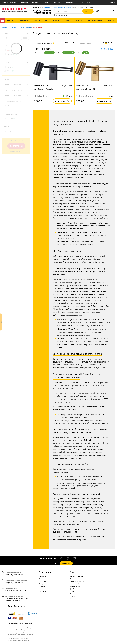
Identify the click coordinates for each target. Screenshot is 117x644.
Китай (10, 132)
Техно (10, 67)
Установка (56, 2)
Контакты (91, 2)
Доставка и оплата (10, 2)
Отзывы (45, 2)
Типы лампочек (75, 599)
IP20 (9, 106)
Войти (112, 2)
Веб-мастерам (75, 586)
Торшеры (12, 54)
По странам (43, 581)
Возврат (35, 2)
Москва (47, 7)
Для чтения (69, 53)
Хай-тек (10, 71)
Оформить (66, 563)
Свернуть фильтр (44, 43)
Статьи (72, 596)
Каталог (2, 21)
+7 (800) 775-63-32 (42, 10)
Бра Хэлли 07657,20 (85, 89)
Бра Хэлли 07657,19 (43, 89)
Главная (6, 27)
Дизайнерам (68, 2)
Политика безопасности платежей (20, 623)
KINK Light (11, 119)
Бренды (80, 2)
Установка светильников (78, 579)
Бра (21, 27)
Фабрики (42, 579)
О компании (45, 572)
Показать (16, 146)
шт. (48, 563)
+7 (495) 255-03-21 (42, 13)
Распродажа (43, 584)
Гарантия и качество (77, 581)
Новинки (42, 586)
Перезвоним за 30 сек (62, 7)
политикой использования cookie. (21, 634)
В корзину (62, 101)
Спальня (27, 27)
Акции (41, 589)
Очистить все (107, 49)
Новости (73, 594)
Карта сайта (43, 591)
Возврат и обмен (76, 584)
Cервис (73, 572)
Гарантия (24, 2)
